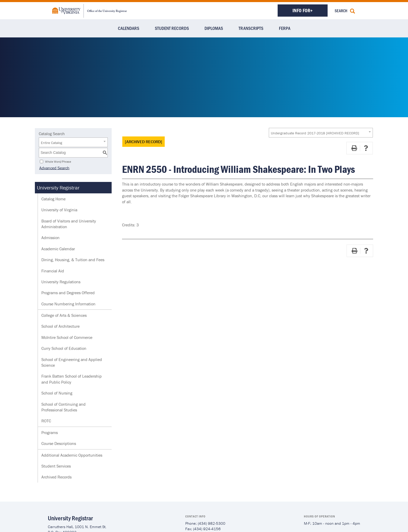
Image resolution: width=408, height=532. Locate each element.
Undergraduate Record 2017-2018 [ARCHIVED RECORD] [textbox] (315, 133)
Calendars (129, 28)
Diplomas (214, 28)
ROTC (46, 421)
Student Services (56, 466)
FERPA (285, 28)
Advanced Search (54, 168)
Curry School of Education (64, 348)
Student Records (172, 28)
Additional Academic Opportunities (72, 455)
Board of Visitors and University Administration (69, 224)
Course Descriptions (59, 443)
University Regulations (61, 282)
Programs (50, 432)
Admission (50, 238)
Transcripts (251, 28)
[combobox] (321, 133)
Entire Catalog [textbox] (52, 143)
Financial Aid (53, 271)
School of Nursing (57, 393)
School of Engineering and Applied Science (72, 362)
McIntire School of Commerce (67, 337)
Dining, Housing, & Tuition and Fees (73, 260)
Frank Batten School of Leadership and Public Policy (72, 379)
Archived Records (56, 477)
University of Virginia (59, 210)
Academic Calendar (58, 249)
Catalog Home (53, 199)
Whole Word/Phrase (58, 161)
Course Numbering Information (68, 304)
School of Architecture (60, 326)
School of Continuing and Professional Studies (63, 407)
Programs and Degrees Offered (68, 293)
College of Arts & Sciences (64, 315)
